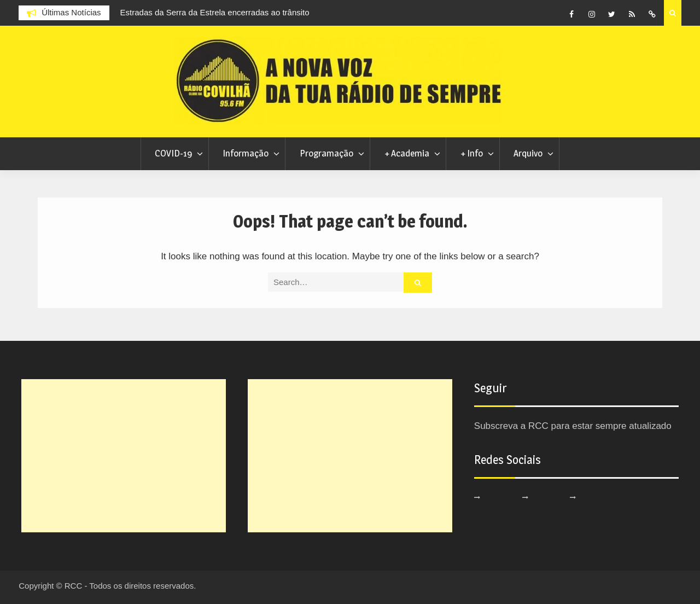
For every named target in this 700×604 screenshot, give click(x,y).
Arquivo (528, 153)
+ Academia (407, 153)
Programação (326, 153)
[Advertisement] (124, 456)
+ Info (472, 153)
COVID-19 (173, 153)
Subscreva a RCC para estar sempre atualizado (573, 426)
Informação (246, 153)
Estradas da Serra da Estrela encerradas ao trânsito (215, 12)
